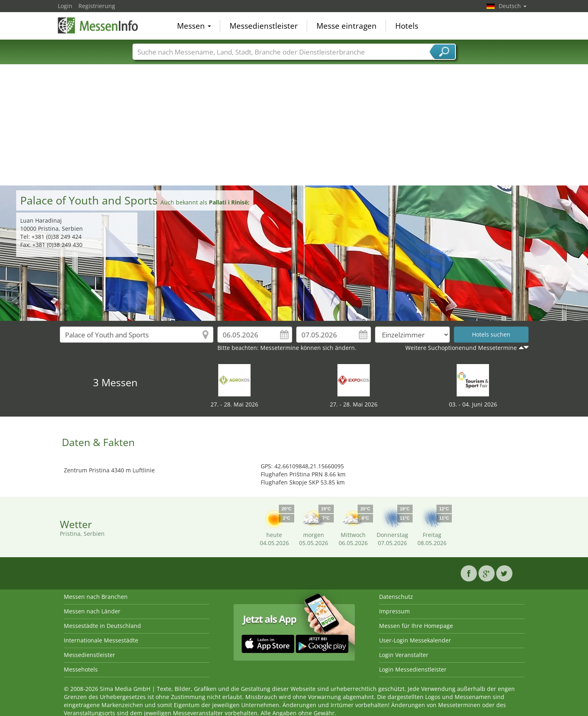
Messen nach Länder (92, 611)
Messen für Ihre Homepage (416, 626)
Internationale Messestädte (101, 640)
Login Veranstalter (404, 655)
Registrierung (97, 6)
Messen (194, 26)
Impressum (394, 611)
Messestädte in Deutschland (102, 626)
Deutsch (513, 6)
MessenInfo (98, 25)
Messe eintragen (347, 26)
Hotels (407, 26)
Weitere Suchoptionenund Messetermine (461, 348)
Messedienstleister (264, 26)
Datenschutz (396, 597)
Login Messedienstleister (413, 669)
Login (65, 6)
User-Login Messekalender (415, 640)
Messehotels (81, 669)
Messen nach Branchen (96, 597)
